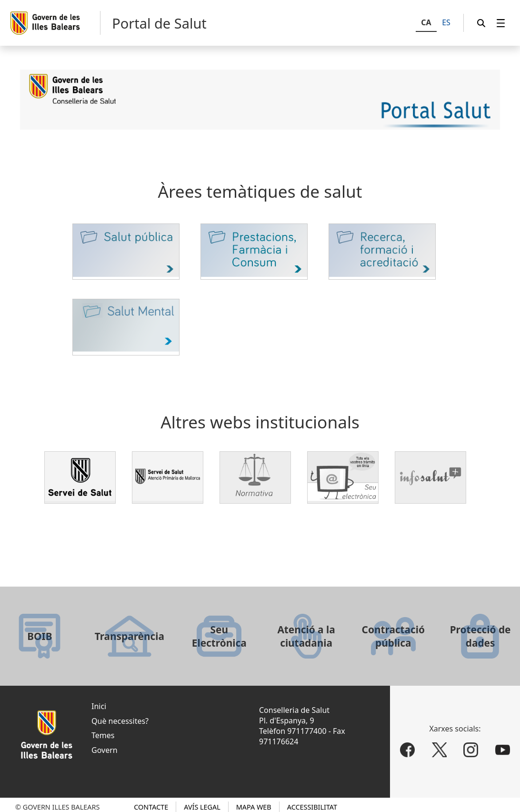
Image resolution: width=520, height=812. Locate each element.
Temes (103, 735)
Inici (99, 706)
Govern (105, 750)
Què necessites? (120, 721)
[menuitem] (501, 23)
